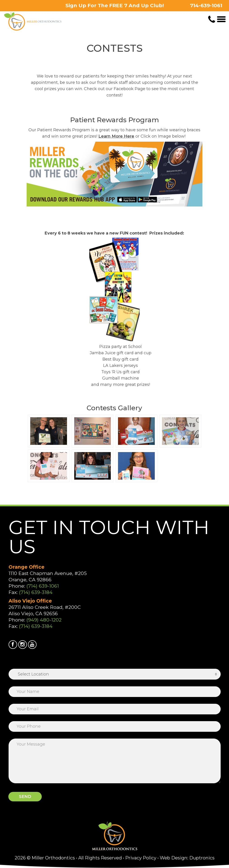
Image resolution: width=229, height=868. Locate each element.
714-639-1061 (206, 6)
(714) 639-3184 (36, 592)
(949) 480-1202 (44, 620)
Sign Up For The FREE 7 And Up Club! (115, 6)
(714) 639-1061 (43, 586)
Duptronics (202, 858)
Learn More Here (116, 136)
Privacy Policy (141, 858)
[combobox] (115, 674)
